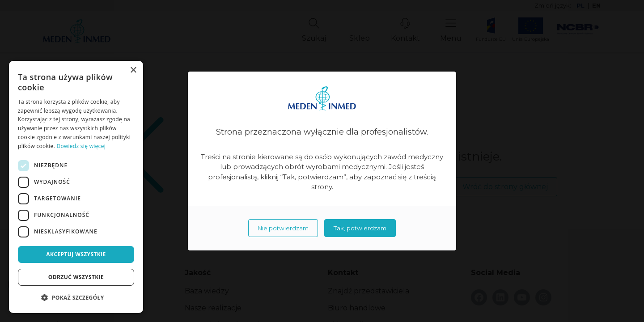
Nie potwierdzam (283, 228)
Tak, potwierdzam (360, 228)
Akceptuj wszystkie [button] (76, 254)
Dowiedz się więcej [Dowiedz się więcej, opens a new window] (81, 146)
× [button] (133, 70)
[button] (76, 298)
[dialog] (76, 187)
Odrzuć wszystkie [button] (76, 277)
